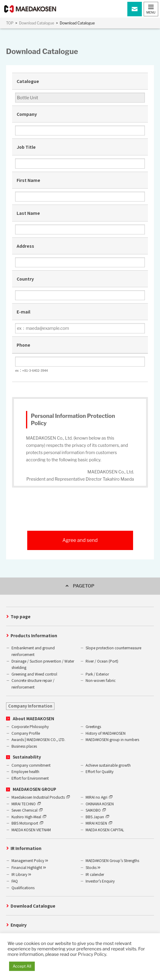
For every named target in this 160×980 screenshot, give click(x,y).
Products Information (34, 635)
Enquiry (19, 925)
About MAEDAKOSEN (33, 719)
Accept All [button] (22, 966)
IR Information (26, 848)
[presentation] (80, 514)
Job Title (26, 147)
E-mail (23, 312)
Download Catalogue (33, 906)
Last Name (28, 213)
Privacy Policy (92, 954)
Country (25, 279)
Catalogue (28, 81)
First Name (28, 180)
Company (27, 114)
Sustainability (27, 757)
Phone (23, 345)
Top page (21, 616)
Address (25, 246)
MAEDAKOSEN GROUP (34, 789)
